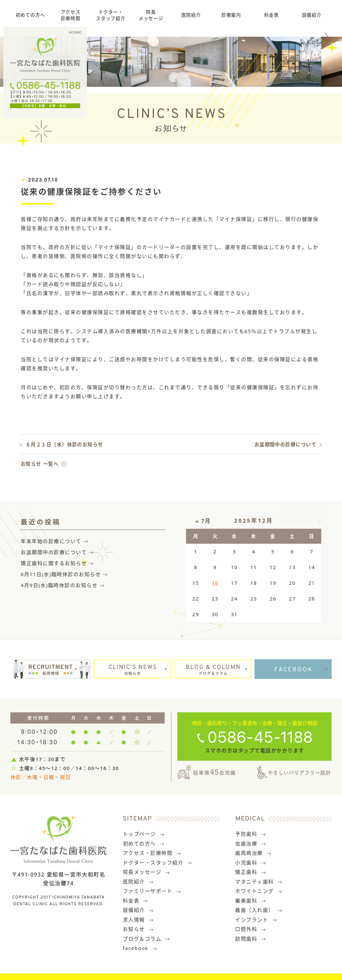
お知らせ (138, 929)
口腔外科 (251, 929)
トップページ (144, 834)
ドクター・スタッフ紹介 (111, 15)
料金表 (272, 15)
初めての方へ (30, 15)
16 (215, 583)
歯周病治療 (253, 853)
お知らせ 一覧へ (40, 464)
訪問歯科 (251, 939)
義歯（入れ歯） (259, 910)
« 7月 (203, 521)
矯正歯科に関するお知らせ (54, 563)
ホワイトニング (259, 891)
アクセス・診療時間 (152, 853)
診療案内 (231, 15)
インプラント (256, 920)
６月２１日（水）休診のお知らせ (64, 444)
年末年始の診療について (51, 541)
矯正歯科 (251, 872)
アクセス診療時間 (71, 15)
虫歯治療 (251, 843)
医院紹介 (191, 15)
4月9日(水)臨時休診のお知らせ (59, 585)
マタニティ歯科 (259, 882)
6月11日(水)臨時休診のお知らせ (61, 574)
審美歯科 (251, 901)
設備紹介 (312, 15)
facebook (140, 948)
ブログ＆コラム (147, 939)
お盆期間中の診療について (285, 444)
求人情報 (138, 920)
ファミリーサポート (152, 891)
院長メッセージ (151, 15)
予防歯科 (251, 834)
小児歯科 (251, 863)
